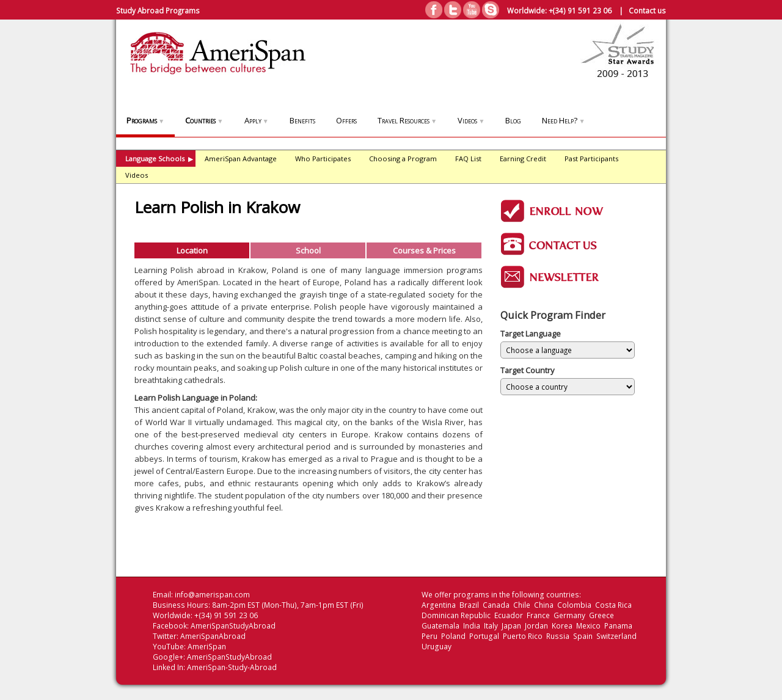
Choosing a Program (403, 159)
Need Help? (563, 120)
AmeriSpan (207, 647)
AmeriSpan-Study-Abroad (232, 667)
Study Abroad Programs (158, 10)
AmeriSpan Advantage (241, 159)
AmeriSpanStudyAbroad (233, 626)
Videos (471, 120)
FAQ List (468, 159)
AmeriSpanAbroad (213, 636)
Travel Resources (407, 120)
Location (192, 250)
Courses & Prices (424, 250)
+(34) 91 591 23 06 (580, 10)
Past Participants (591, 159)
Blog (513, 120)
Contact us (647, 10)
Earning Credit (523, 159)
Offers (346, 120)
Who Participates (323, 159)
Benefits (302, 120)
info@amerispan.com (212, 595)
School (308, 250)
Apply (257, 120)
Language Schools (159, 159)
